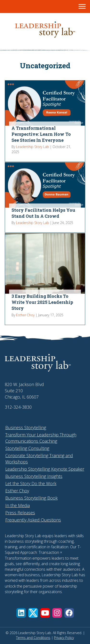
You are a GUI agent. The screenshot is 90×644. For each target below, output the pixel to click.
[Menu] (82, 7)
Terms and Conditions (33, 638)
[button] (21, 613)
